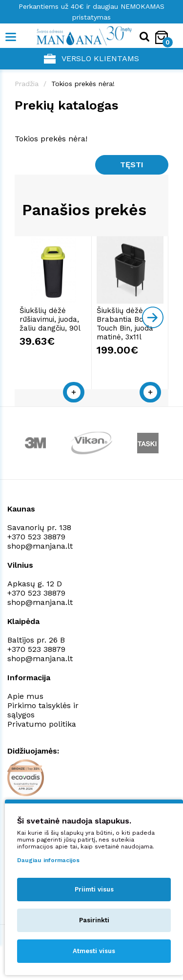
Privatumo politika (42, 724)
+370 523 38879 (36, 537)
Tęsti (132, 165)
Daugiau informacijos (48, 860)
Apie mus (25, 696)
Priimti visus (94, 889)
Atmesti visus (94, 951)
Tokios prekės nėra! (83, 84)
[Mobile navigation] (11, 37)
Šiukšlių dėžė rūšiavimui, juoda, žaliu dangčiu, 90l (50, 319)
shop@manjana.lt (40, 546)
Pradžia (27, 84)
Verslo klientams (91, 59)
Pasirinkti (94, 920)
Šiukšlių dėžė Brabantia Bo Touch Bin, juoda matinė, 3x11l (125, 324)
